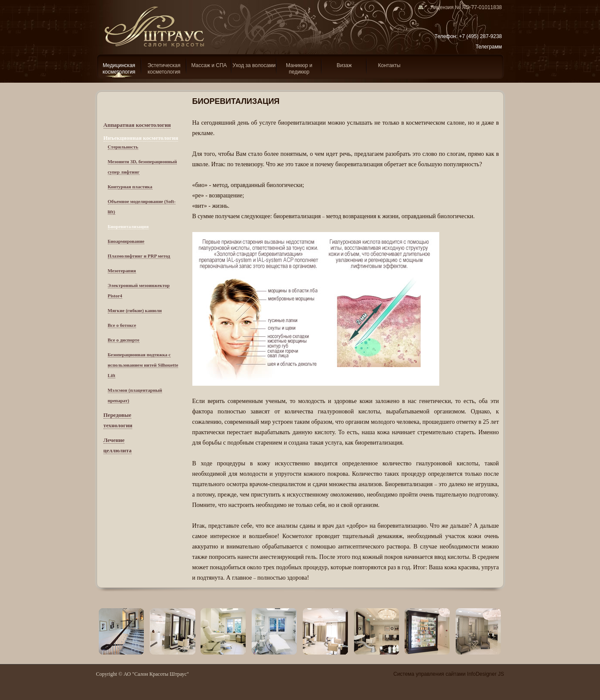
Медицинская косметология (119, 69)
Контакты (389, 65)
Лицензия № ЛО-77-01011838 (463, 7)
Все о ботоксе (122, 325)
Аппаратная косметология (137, 125)
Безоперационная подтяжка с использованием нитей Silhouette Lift (143, 365)
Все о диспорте (124, 340)
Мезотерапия (122, 271)
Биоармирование (126, 241)
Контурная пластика (130, 187)
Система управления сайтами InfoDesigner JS (449, 674)
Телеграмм (489, 47)
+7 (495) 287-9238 (480, 36)
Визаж (344, 65)
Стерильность (123, 147)
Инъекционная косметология (141, 138)
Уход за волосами (254, 65)
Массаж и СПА (209, 65)
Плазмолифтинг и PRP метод (139, 256)
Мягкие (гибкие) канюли (135, 310)
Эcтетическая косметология (164, 69)
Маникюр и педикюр (299, 69)
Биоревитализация (128, 226)
